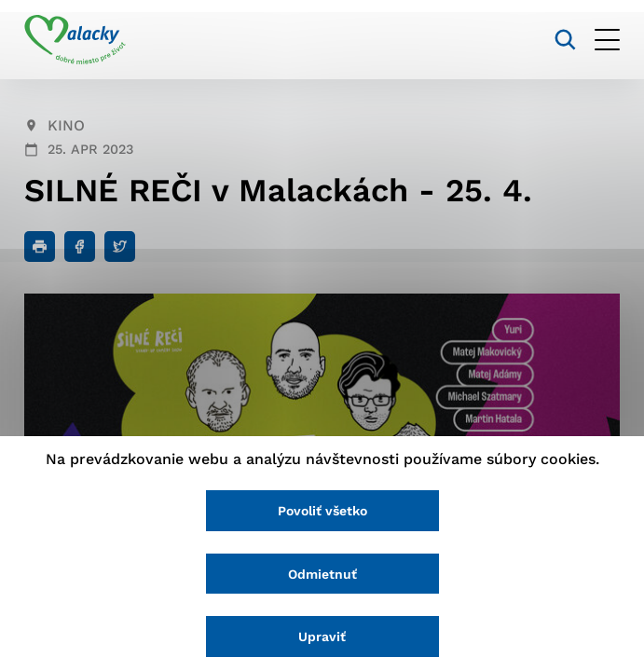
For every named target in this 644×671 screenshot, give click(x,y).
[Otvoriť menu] (607, 40)
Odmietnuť (322, 574)
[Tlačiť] (40, 246)
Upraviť (322, 637)
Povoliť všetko (322, 511)
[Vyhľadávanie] (565, 40)
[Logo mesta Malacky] (75, 40)
